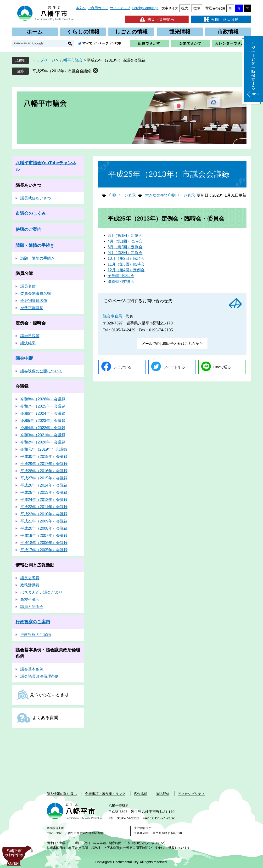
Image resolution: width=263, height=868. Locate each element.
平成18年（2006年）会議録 (44, 543)
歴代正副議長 (32, 308)
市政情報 (228, 32)
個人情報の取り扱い (62, 794)
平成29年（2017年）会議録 (44, 464)
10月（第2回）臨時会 (126, 258)
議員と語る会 (32, 607)
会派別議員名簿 (34, 301)
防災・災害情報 (157, 19)
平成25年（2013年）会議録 (44, 492)
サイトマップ (120, 8)
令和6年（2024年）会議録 (43, 413)
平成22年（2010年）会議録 (44, 514)
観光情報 (180, 32)
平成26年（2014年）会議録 (44, 485)
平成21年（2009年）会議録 (44, 521)
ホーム (35, 32)
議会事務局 (112, 316)
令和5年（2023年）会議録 (43, 421)
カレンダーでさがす (232, 43)
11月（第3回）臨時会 (126, 264)
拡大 (185, 8)
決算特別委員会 (121, 281)
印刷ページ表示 (122, 195)
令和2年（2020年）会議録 (43, 442)
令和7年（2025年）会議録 (43, 406)
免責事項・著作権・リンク (105, 794)
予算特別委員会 (121, 276)
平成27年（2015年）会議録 (44, 478)
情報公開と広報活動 (35, 565)
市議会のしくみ (31, 213)
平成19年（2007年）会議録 (44, 536)
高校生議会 (30, 599)
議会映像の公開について (41, 371)
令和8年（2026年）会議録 (43, 399)
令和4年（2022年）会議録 (43, 428)
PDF (118, 43)
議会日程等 (30, 336)
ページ (103, 43)
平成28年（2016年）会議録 (44, 471)
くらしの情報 (83, 32)
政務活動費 (30, 585)
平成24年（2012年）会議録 (44, 500)
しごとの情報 (131, 32)
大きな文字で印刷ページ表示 (170, 195)
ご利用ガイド (98, 8)
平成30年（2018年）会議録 (44, 457)
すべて (87, 43)
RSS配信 (163, 794)
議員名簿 (24, 273)
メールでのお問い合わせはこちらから (172, 343)
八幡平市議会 (71, 60)
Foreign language (145, 8)
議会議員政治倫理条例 (39, 676)
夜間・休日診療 (221, 19)
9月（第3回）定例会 (125, 253)
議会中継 (24, 358)
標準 (197, 8)
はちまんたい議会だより (41, 592)
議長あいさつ (28, 185)
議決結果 (28, 343)
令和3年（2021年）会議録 (43, 435)
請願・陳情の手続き (35, 245)
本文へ (81, 8)
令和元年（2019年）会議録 (44, 449)
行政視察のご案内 (33, 622)
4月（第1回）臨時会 (125, 241)
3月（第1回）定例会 (125, 235)
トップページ (44, 60)
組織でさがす (149, 43)
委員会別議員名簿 (36, 293)
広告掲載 (140, 794)
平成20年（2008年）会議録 (44, 528)
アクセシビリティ (191, 794)
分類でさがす (190, 43)
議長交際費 (30, 578)
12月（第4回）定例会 (126, 270)
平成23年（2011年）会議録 (44, 507)
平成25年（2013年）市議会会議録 (62, 71)
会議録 (22, 386)
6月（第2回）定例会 (125, 247)
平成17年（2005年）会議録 (44, 550)
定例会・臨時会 (31, 323)
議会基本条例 (32, 669)
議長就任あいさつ (36, 198)
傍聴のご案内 (28, 229)
